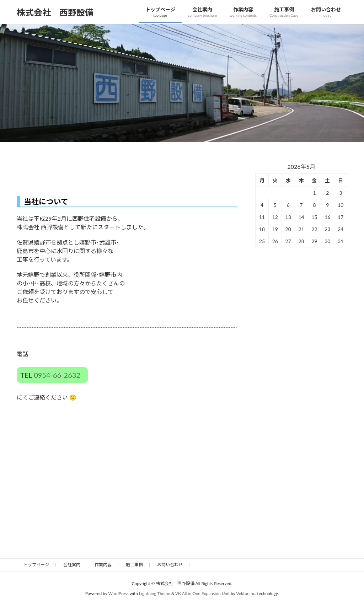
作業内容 (103, 565)
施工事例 (134, 565)
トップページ (36, 565)
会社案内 (72, 565)
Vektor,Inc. (246, 593)
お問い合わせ (170, 565)
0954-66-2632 (57, 375)
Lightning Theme (155, 593)
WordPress (119, 593)
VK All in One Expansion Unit (202, 593)
